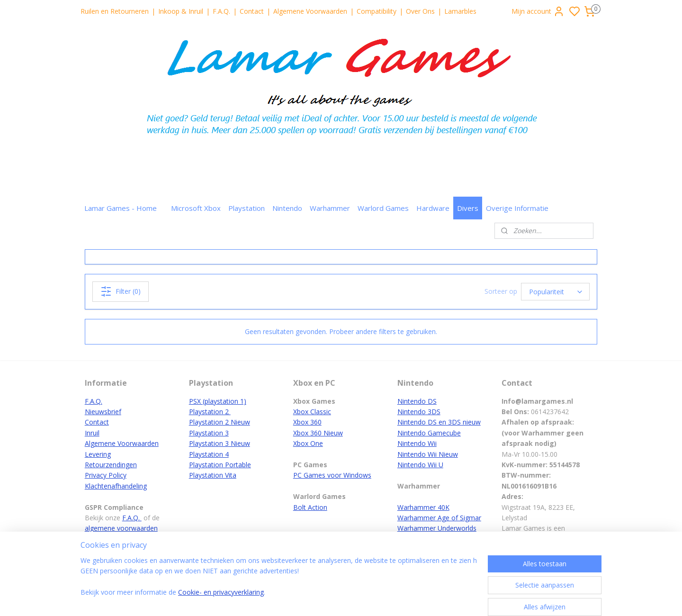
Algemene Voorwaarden (310, 11)
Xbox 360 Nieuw (318, 433)
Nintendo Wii (417, 443)
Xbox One (308, 443)
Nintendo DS (417, 401)
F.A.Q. (221, 11)
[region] (278, 582)
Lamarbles (460, 11)
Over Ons (420, 11)
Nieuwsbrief (103, 412)
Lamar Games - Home (121, 208)
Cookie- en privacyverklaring (221, 592)
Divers (468, 208)
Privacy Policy (106, 475)
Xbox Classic (312, 412)
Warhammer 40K (423, 507)
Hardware (433, 208)
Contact (252, 11)
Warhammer (330, 208)
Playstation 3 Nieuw (220, 443)
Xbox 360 (307, 422)
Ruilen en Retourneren (115, 11)
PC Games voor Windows (332, 475)
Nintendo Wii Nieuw (428, 454)
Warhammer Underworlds (437, 528)
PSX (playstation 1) (218, 401)
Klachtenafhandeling (116, 486)
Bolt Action (310, 507)
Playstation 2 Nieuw (220, 422)
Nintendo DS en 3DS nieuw (439, 422)
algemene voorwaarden (121, 528)
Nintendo (287, 208)
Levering (98, 454)
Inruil (92, 433)
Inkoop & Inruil (181, 11)
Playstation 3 (209, 433)
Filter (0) (121, 291)
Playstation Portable (220, 465)
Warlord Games (383, 208)
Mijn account (538, 11)
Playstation (247, 208)
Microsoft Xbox (196, 208)
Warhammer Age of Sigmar (439, 518)
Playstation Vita (213, 475)
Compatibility (377, 11)
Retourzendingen (111, 465)
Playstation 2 (210, 412)
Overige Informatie (517, 208)
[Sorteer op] (555, 292)
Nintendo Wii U (420, 465)
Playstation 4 (209, 454)
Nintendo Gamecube (429, 433)
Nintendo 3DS (419, 412)
